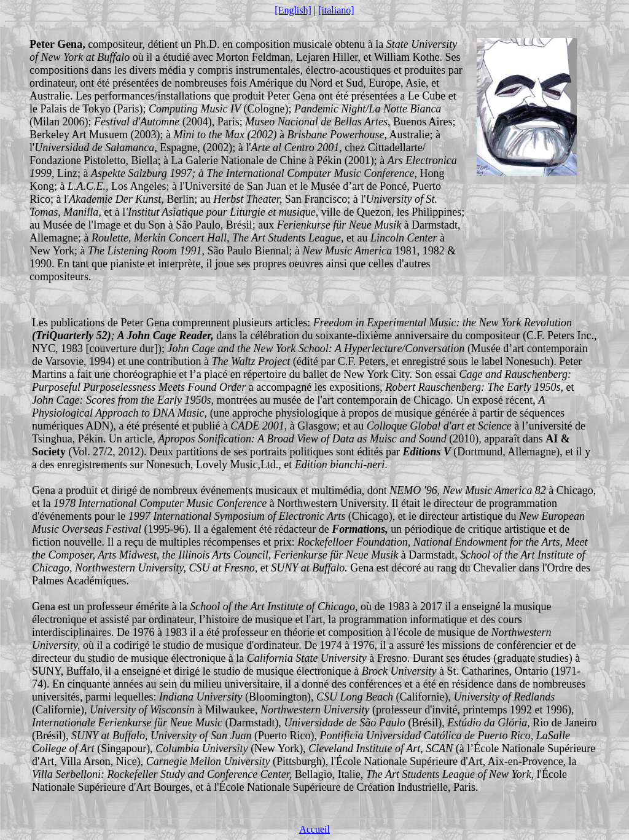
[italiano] (336, 10)
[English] (293, 10)
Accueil (314, 829)
